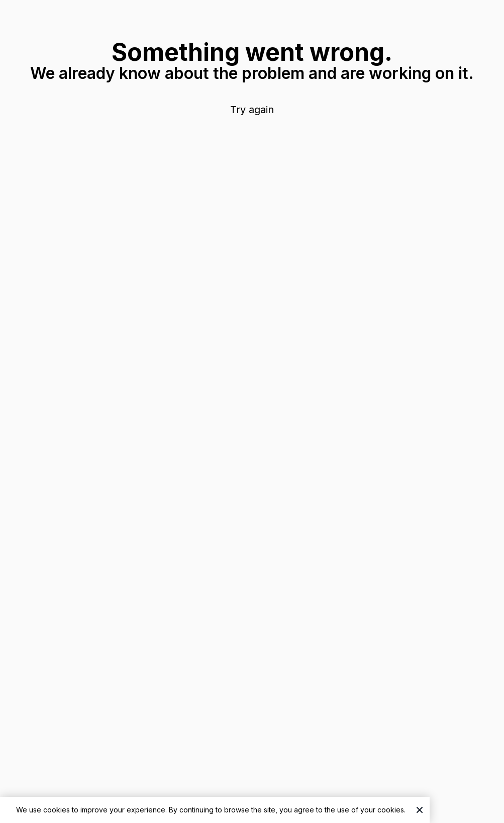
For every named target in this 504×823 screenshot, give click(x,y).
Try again (252, 110)
